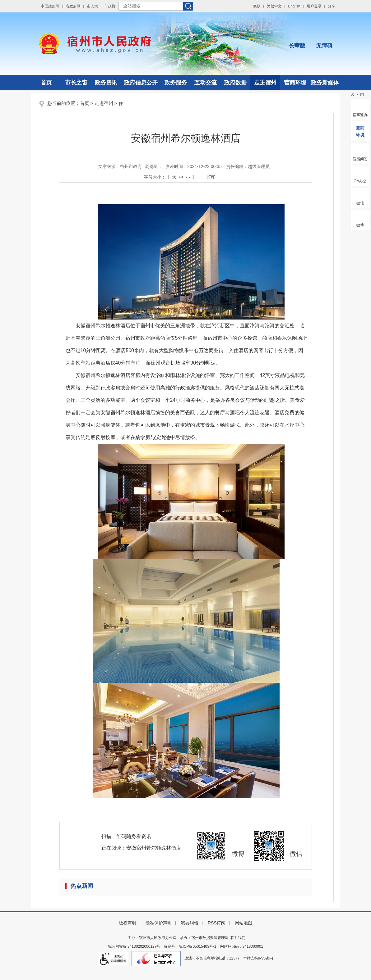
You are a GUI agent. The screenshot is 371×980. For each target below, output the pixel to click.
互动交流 (206, 83)
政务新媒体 (325, 83)
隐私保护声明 (159, 923)
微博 (360, 225)
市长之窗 (76, 83)
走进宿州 (265, 83)
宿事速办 (360, 115)
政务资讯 (106, 83)
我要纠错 (190, 923)
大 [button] (174, 177)
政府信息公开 (141, 83)
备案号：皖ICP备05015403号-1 (190, 946)
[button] (297, 41)
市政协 (110, 6)
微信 (360, 203)
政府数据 (235, 83)
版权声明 (128, 923)
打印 (211, 177)
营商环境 (295, 83)
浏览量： (154, 166)
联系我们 (238, 938)
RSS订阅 (217, 923)
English (294, 6)
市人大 (92, 6)
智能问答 (360, 159)
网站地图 (243, 923)
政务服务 (176, 83)
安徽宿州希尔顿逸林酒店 (154, 848)
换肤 (257, 6)
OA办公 (360, 181)
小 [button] (188, 177)
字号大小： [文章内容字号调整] (155, 177)
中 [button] (181, 177)
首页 (46, 83)
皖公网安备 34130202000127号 (134, 946)
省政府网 (73, 6)
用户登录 (314, 6)
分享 (332, 6)
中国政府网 (50, 6)
